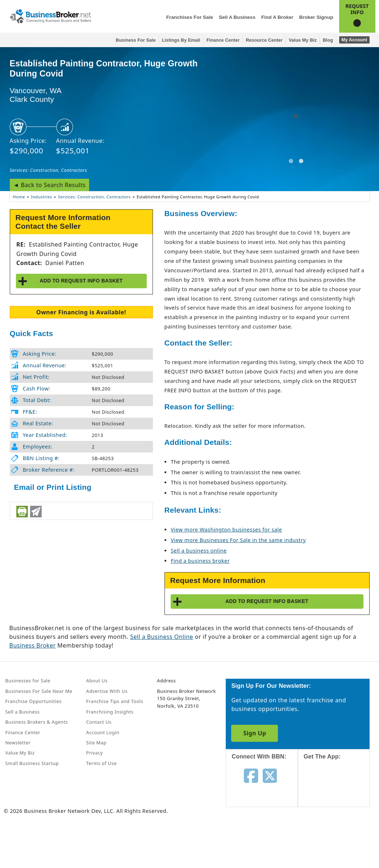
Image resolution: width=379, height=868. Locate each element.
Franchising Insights (110, 712)
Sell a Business (237, 17)
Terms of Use (101, 763)
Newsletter (18, 743)
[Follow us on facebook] (251, 775)
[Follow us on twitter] (270, 775)
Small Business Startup (32, 763)
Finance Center (223, 40)
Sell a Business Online (162, 637)
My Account (354, 40)
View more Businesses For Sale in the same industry (238, 540)
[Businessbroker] (50, 16)
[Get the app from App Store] (339, 790)
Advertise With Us (107, 691)
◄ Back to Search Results (50, 185)
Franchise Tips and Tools (115, 701)
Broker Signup (316, 17)
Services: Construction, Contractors (49, 170)
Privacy (95, 753)
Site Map (96, 743)
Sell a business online (199, 551)
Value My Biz (303, 40)
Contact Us (99, 722)
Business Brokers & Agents (37, 722)
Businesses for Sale (28, 681)
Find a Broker (277, 17)
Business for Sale (136, 40)
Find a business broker (200, 561)
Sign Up (255, 733)
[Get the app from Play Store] (339, 840)
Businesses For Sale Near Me (39, 691)
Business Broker (33, 645)
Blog (328, 40)
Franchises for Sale (190, 17)
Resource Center (264, 40)
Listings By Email (181, 40)
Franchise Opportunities (34, 701)
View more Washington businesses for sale (226, 530)
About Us (97, 681)
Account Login (103, 732)
